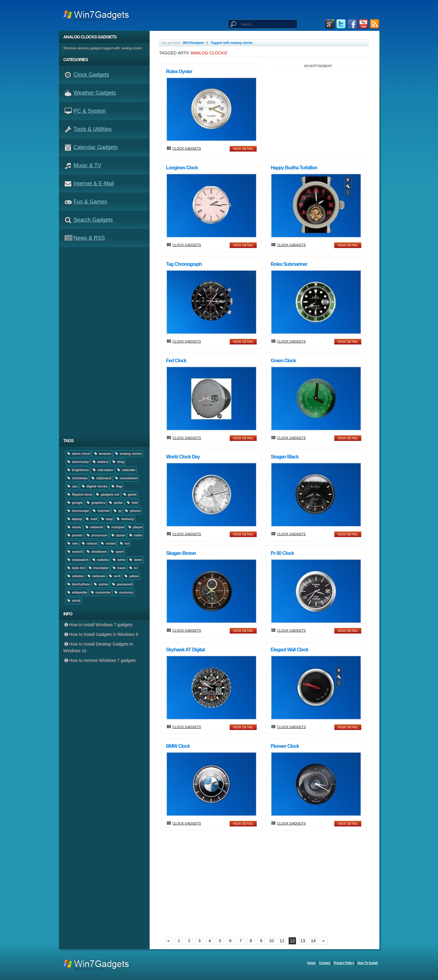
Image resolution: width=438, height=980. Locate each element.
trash (119, 568)
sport (117, 552)
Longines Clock (182, 168)
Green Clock (283, 361)
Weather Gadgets (95, 93)
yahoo (131, 576)
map (106, 519)
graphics (96, 503)
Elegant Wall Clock (289, 650)
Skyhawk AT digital (185, 650)
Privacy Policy (344, 963)
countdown (126, 478)
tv (133, 568)
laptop (74, 519)
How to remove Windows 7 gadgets (100, 660)
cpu (72, 486)
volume (75, 576)
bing (118, 462)
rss (124, 543)
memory (125, 519)
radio (135, 535)
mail (91, 519)
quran (118, 535)
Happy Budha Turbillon (294, 168)
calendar (126, 470)
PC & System (90, 111)
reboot (89, 543)
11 (282, 941)
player (135, 527)
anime (101, 584)
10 (271, 941)
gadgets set (107, 494)
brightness (78, 470)
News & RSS (89, 238)
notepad (115, 527)
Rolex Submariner (289, 264)
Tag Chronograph (184, 264)
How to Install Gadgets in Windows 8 (101, 634)
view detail (243, 149)
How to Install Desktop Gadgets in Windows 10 (98, 647)
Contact (324, 963)
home (312, 963)
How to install (367, 963)
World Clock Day (183, 457)
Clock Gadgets (91, 75)
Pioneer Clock (285, 746)
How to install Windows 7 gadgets (98, 625)
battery (100, 462)
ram (72, 543)
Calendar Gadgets (96, 147)
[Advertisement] (107, 341)
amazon (102, 454)
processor (97, 535)
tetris (119, 560)
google (75, 503)
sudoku (100, 560)
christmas (77, 478)
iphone (132, 511)
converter (100, 592)
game (130, 494)
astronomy (78, 462)
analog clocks (128, 454)
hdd (132, 503)
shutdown (96, 552)
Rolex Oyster (179, 72)
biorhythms (78, 584)
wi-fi (114, 576)
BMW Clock (178, 746)
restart (108, 543)
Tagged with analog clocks (232, 43)
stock (74, 601)
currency (123, 592)
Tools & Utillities (92, 129)
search (75, 552)
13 (303, 941)
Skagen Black (284, 457)
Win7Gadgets (193, 43)
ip (117, 511)
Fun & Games (90, 202)
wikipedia (77, 592)
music (74, 527)
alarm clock (78, 454)
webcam (96, 576)
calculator (102, 470)
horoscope (78, 511)
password (122, 584)
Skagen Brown (181, 553)
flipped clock (79, 494)
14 (313, 941)
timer (135, 560)
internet (101, 511)
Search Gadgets (93, 220)
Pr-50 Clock (282, 553)
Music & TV (87, 165)
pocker (75, 535)
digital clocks (94, 486)
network (94, 527)
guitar (116, 503)
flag (116, 486)
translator (98, 568)
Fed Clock (176, 361)
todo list (76, 568)
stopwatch (78, 560)
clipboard (101, 478)
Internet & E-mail (94, 184)
